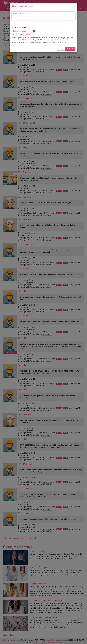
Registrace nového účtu (21, 27)
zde (65, 42)
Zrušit (61, 49)
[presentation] (57, 31)
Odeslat (70, 49)
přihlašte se (29, 34)
